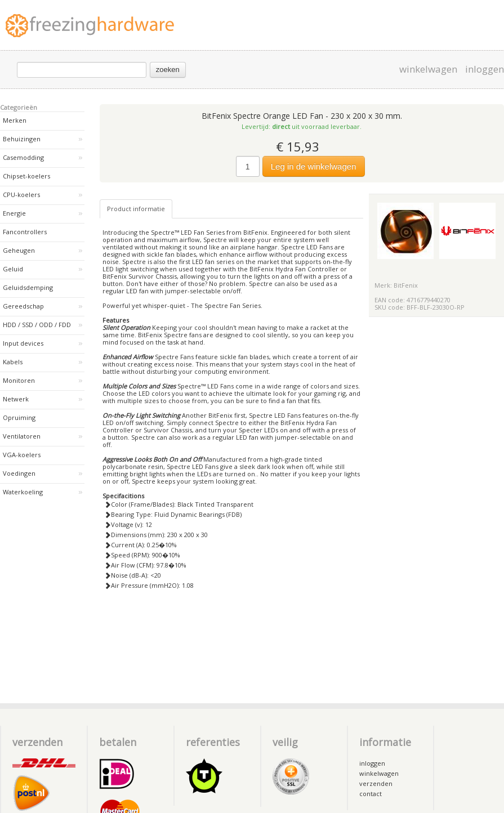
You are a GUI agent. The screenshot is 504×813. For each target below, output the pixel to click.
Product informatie (136, 209)
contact (371, 794)
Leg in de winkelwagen (314, 166)
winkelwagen (428, 69)
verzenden (376, 783)
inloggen (485, 69)
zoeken (168, 70)
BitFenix (406, 285)
